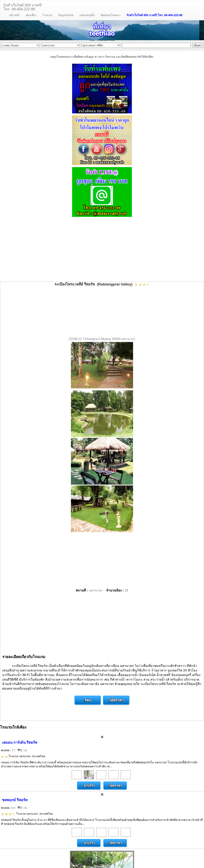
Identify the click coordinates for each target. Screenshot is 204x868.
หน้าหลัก (14, 15)
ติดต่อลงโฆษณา (111, 15)
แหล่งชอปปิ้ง (87, 15)
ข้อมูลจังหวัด (66, 15)
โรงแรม (47, 15)
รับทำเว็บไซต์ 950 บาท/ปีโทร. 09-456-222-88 (22, 7)
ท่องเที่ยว (31, 15)
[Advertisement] (102, 250)
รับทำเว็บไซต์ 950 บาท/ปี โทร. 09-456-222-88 (154, 15)
